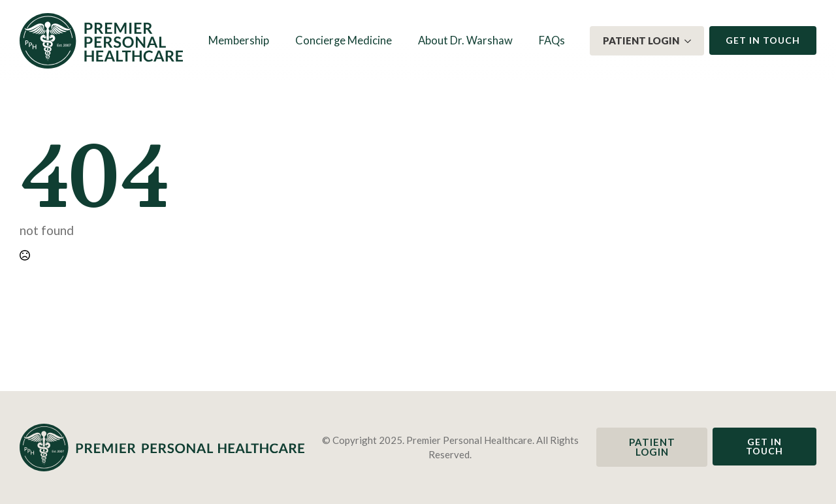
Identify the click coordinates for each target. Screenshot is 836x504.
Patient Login (641, 40)
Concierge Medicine (344, 40)
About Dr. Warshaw (465, 40)
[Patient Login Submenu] (692, 41)
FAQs (552, 40)
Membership (239, 40)
